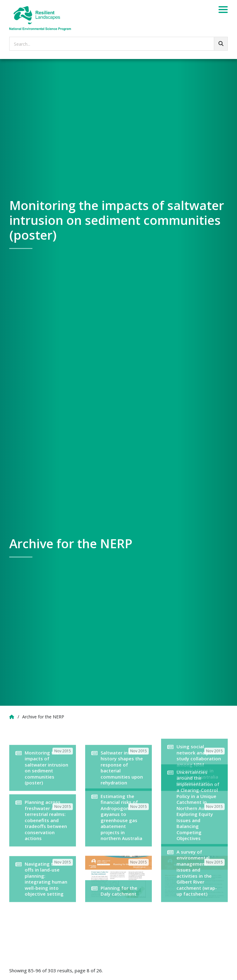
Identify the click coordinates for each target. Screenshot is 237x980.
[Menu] (223, 11)
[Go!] (221, 44)
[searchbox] (118, 44)
